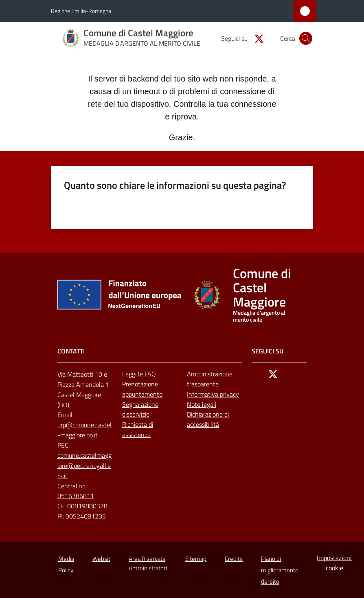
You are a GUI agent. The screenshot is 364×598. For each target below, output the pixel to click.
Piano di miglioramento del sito (280, 570)
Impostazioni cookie (334, 563)
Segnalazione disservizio (140, 409)
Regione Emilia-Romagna (81, 11)
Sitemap (196, 559)
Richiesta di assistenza (138, 429)
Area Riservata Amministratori (148, 563)
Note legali (202, 404)
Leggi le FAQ (139, 374)
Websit (101, 559)
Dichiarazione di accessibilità (208, 419)
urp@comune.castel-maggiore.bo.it (84, 430)
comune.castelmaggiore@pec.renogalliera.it (84, 466)
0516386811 (76, 496)
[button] (306, 38)
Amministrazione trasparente (210, 379)
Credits (234, 559)
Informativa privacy (213, 394)
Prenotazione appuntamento (142, 389)
